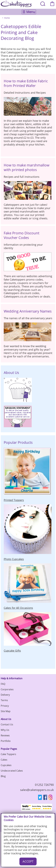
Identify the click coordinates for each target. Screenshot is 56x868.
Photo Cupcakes (14, 559)
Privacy (5, 706)
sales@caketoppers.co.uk (37, 790)
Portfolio (6, 741)
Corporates (7, 689)
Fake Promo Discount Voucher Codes (22, 235)
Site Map (6, 711)
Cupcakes (6, 765)
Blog (3, 776)
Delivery (5, 695)
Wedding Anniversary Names (28, 311)
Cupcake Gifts (12, 651)
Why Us (5, 730)
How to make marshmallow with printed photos (27, 167)
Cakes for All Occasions (18, 608)
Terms (4, 700)
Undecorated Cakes (12, 771)
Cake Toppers (8, 754)
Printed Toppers (14, 500)
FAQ (3, 684)
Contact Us (7, 724)
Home (7, 18)
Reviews (5, 735)
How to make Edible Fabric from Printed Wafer (26, 83)
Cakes (4, 760)
